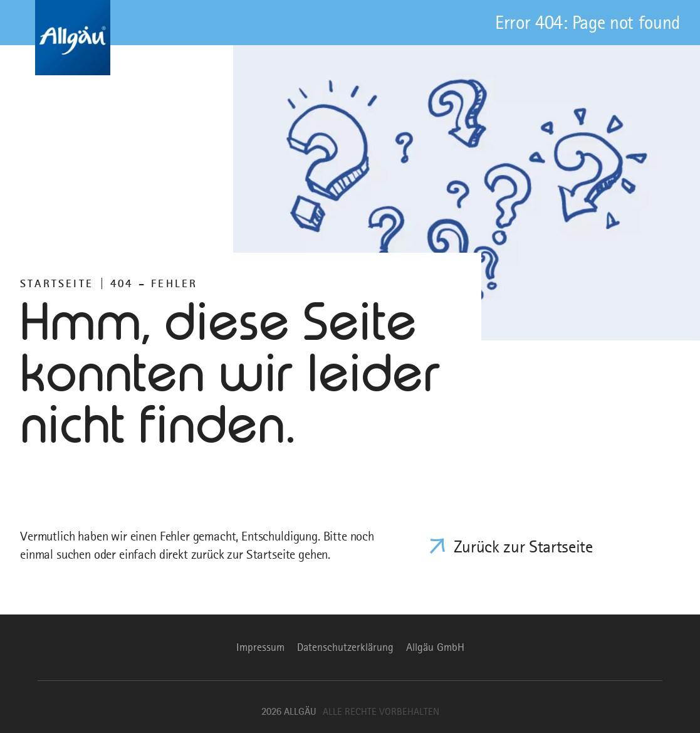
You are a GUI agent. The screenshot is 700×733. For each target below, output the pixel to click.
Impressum (260, 647)
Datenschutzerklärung (345, 647)
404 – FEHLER (154, 283)
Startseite (57, 283)
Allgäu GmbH (435, 647)
